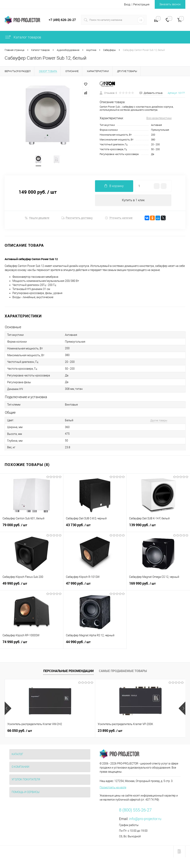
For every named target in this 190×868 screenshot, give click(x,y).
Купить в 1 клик (133, 200)
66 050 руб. (20, 731)
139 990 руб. (158, 527)
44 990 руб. (95, 644)
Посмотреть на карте (113, 787)
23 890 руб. (80, 731)
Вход (127, 4)
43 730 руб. (95, 527)
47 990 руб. (95, 586)
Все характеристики (159, 118)
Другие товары (159, 420)
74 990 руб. (32, 644)
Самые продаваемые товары (123, 671)
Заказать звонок (170, 4)
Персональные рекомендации (68, 671)
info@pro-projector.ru (145, 819)
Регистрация (141, 4)
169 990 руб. (158, 586)
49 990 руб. (32, 586)
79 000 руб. (32, 527)
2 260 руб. (139, 731)
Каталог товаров (23, 37)
